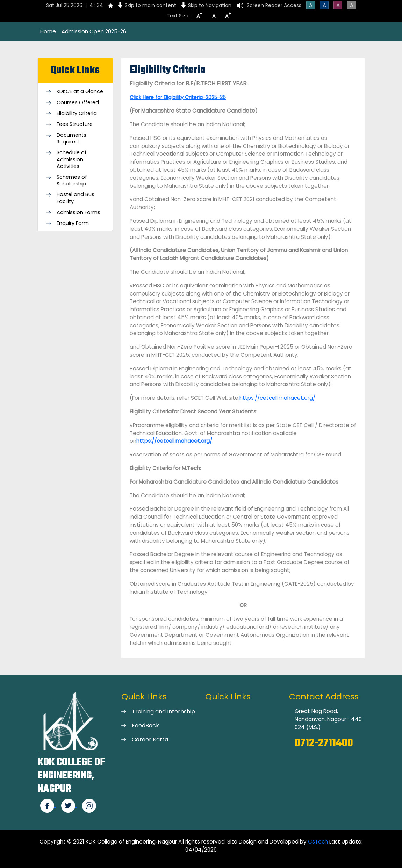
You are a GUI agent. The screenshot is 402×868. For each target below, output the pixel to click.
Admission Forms (78, 212)
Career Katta (150, 739)
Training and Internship (163, 712)
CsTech (318, 842)
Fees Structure (75, 124)
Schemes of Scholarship (72, 180)
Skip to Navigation (210, 5)
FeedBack (145, 725)
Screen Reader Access (274, 5)
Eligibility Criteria (77, 113)
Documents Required (71, 138)
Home (48, 31)
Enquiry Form (73, 223)
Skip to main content (150, 5)
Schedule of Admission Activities (72, 159)
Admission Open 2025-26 (94, 31)
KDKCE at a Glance (80, 91)
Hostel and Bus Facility (76, 198)
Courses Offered (78, 103)
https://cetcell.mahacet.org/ (277, 398)
